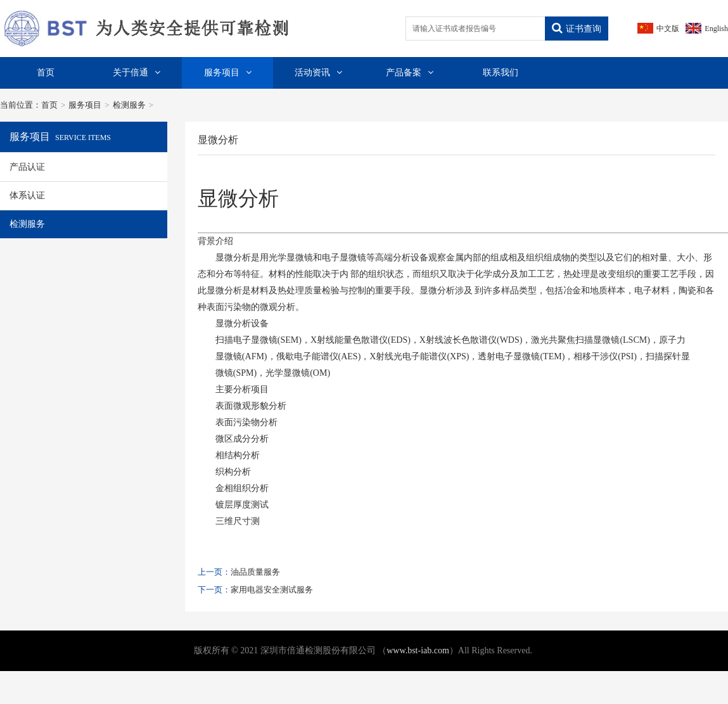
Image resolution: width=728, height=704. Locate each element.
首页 (46, 73)
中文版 (668, 29)
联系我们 (501, 73)
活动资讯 (318, 73)
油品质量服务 (255, 572)
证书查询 (577, 29)
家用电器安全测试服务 (272, 590)
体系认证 (27, 195)
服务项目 (228, 73)
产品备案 (410, 73)
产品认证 (27, 167)
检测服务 (129, 105)
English (716, 29)
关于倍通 (137, 73)
